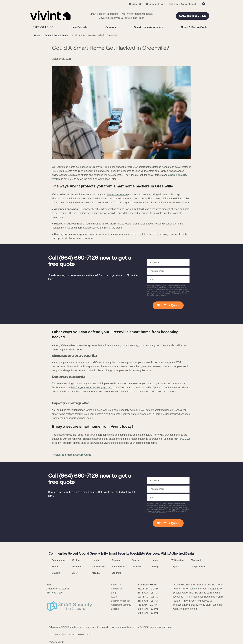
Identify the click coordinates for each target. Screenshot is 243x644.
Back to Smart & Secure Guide (72, 455)
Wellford (76, 560)
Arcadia (96, 573)
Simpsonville (198, 567)
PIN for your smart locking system (91, 388)
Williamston (177, 560)
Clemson (136, 567)
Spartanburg (58, 560)
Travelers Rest (99, 567)
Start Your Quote (168, 305)
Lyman (155, 560)
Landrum (116, 573)
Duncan (136, 560)
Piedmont (77, 567)
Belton (55, 567)
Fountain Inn (118, 567)
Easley (155, 567)
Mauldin (56, 573)
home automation (117, 195)
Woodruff (196, 560)
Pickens (116, 560)
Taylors (175, 567)
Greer (75, 573)
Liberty (95, 560)
